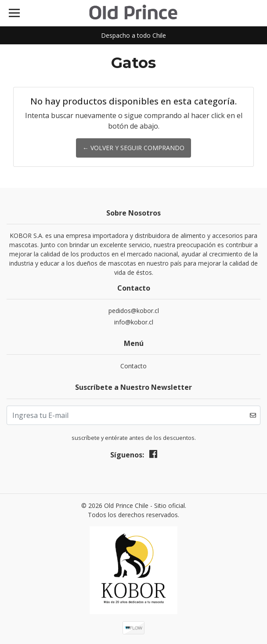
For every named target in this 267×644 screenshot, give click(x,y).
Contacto (133, 366)
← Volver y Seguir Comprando (133, 148)
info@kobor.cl (134, 322)
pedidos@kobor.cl (134, 311)
